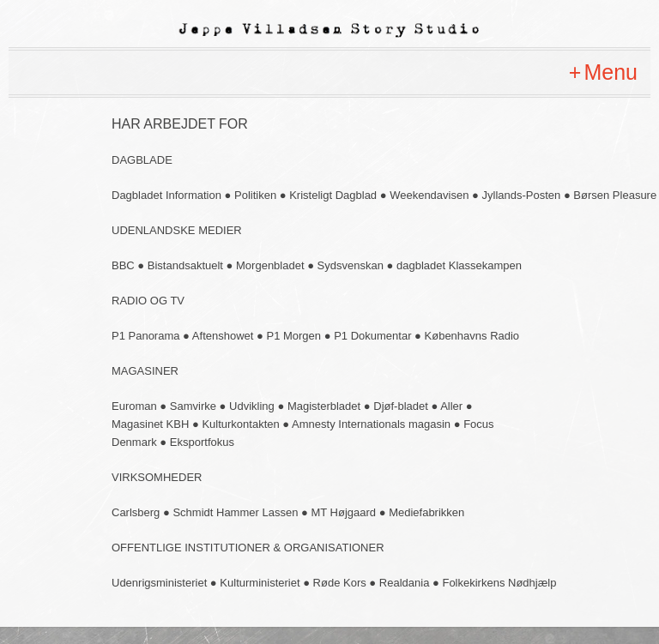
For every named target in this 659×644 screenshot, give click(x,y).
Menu (611, 72)
